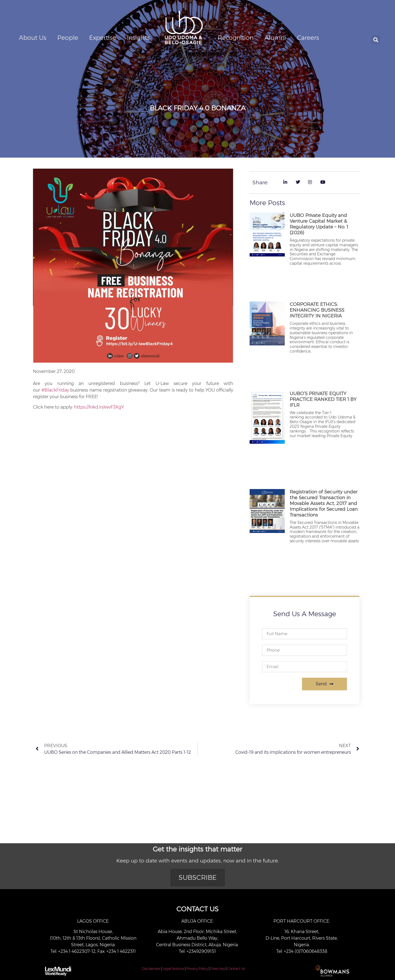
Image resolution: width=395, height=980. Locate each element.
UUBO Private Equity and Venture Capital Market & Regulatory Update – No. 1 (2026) (319, 224)
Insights (138, 38)
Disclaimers (151, 969)
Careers (308, 38)
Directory (218, 969)
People (68, 38)
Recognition (236, 38)
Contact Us (236, 969)
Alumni (275, 38)
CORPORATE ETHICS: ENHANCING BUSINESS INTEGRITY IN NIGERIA (317, 310)
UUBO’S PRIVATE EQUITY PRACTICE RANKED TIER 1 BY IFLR (323, 399)
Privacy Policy (197, 969)
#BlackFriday (55, 390)
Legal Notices (173, 969)
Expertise (103, 38)
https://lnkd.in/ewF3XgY (99, 407)
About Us (33, 38)
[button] (376, 40)
